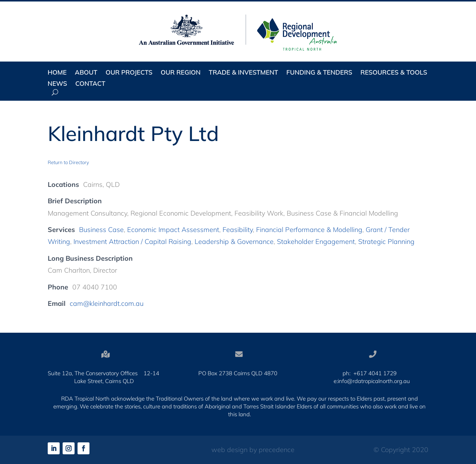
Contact (90, 84)
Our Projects (129, 73)
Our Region (181, 73)
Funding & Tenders (319, 73)
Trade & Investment (243, 73)
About (86, 73)
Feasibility (238, 230)
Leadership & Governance (234, 242)
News (57, 84)
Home (57, 73)
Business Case (101, 230)
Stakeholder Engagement (316, 242)
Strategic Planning (386, 242)
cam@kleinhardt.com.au (107, 303)
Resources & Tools (394, 73)
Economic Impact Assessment (173, 230)
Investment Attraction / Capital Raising (132, 242)
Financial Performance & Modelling (309, 230)
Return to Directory (68, 162)
